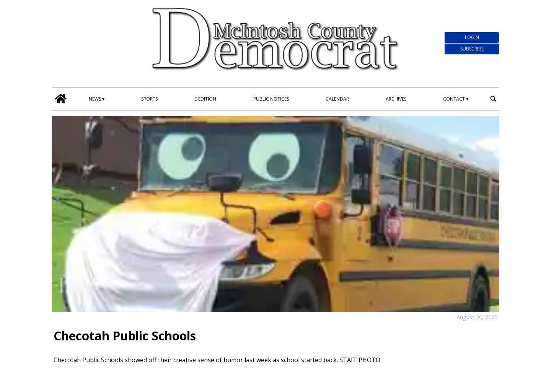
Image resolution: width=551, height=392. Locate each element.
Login (472, 37)
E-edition (205, 99)
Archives (396, 99)
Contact (454, 99)
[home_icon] (61, 99)
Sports (149, 99)
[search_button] (493, 99)
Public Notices (271, 99)
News (95, 99)
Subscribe (472, 49)
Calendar (337, 99)
